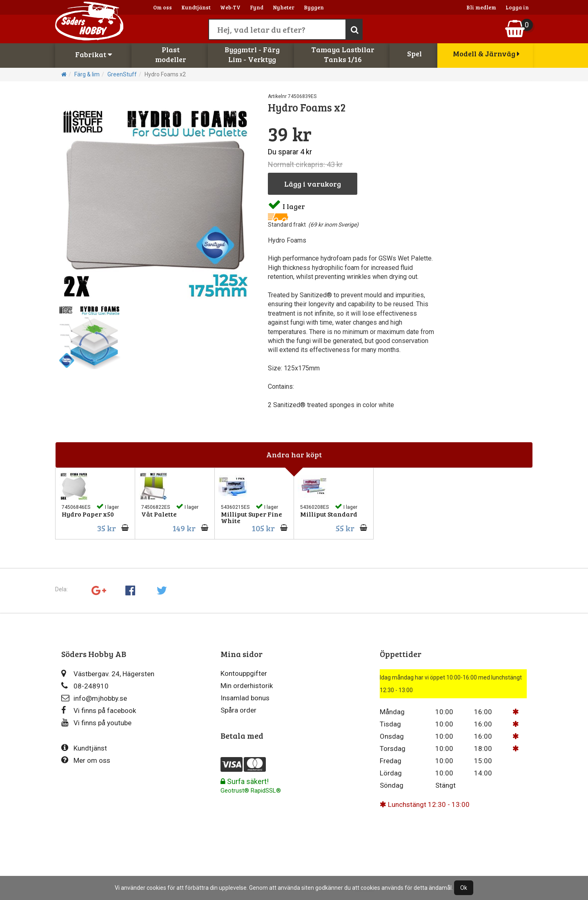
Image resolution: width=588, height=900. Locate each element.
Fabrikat (94, 54)
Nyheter (284, 7)
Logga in (517, 7)
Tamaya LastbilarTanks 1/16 (343, 54)
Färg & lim (87, 74)
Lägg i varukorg (313, 184)
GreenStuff (122, 74)
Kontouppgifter (244, 673)
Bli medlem (481, 7)
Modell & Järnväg (486, 53)
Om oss (163, 7)
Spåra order (238, 710)
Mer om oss (86, 760)
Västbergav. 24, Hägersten (108, 674)
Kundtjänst (196, 7)
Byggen (314, 7)
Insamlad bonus (245, 698)
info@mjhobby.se (94, 698)
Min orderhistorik (247, 686)
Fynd (257, 7)
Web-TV (230, 7)
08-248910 (85, 686)
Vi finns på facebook (99, 710)
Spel (414, 53)
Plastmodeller (171, 54)
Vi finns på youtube (96, 723)
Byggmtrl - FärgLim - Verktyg (252, 54)
